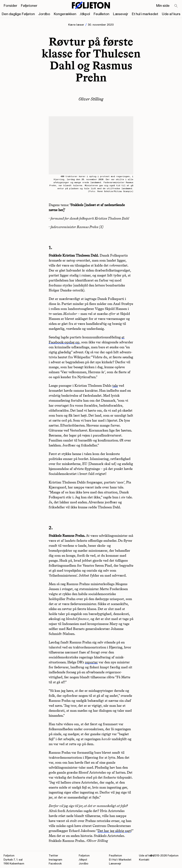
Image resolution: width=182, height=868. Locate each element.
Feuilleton (101, 14)
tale (115, 385)
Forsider (10, 6)
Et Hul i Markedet (120, 860)
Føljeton (84, 856)
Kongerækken (65, 14)
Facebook (55, 864)
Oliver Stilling (91, 99)
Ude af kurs (171, 14)
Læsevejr (121, 14)
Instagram (55, 860)
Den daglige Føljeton (18, 14)
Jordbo (44, 14)
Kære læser (76, 25)
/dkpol (85, 14)
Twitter (53, 856)
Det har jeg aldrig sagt (114, 831)
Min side (163, 6)
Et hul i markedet (145, 14)
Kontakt (144, 860)
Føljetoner (29, 6)
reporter (91, 662)
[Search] (176, 6)
